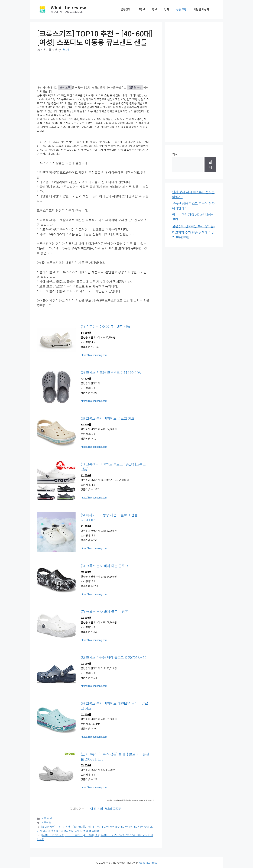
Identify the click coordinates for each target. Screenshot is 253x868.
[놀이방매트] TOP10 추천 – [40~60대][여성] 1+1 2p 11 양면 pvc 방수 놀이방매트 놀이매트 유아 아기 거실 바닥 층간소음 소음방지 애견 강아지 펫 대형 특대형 (96, 829)
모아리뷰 (93, 809)
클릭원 (117, 809)
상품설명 (46, 823)
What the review (68, 7)
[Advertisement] (194, 82)
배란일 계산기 (201, 9)
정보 (155, 9)
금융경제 (126, 9)
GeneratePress (148, 862)
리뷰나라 (106, 809)
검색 (175, 154)
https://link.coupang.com (94, 355)
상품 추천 (181, 9)
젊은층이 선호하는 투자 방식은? (194, 226)
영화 (167, 9)
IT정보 (141, 9)
